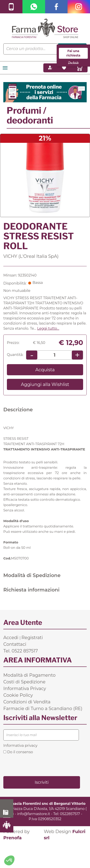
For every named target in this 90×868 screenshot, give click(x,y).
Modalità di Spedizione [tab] (32, 575)
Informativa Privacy (25, 688)
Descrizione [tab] (18, 410)
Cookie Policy (18, 695)
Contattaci (15, 644)
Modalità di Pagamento (29, 675)
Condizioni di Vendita (27, 702)
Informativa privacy (20, 746)
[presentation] (37, 765)
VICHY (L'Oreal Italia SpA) (31, 256)
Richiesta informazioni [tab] (31, 590)
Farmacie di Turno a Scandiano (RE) (43, 709)
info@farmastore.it (34, 814)
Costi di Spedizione (24, 682)
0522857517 (70, 814)
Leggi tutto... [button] (48, 328)
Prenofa (12, 838)
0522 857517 (7, 812)
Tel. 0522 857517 (21, 651)
